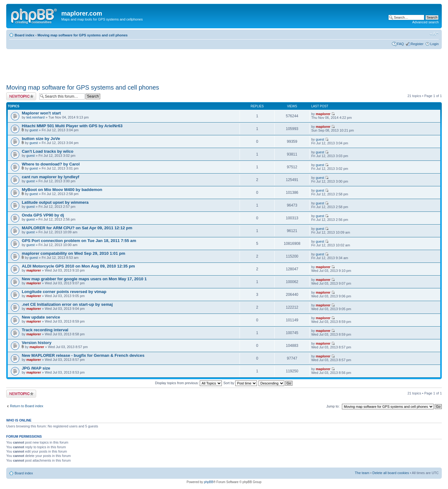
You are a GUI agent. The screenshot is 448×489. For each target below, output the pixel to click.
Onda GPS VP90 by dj (43, 215)
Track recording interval (45, 330)
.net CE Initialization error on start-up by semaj (67, 304)
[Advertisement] (119, 64)
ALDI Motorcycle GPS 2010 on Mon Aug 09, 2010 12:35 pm (78, 266)
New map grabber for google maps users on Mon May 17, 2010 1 (84, 279)
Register (417, 44)
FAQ (400, 44)
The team (362, 473)
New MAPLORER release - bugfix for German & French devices (83, 355)
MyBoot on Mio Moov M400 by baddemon (62, 190)
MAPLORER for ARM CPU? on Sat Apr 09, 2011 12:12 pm (77, 228)
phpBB (208, 482)
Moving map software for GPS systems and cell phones (82, 35)
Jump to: (333, 406)
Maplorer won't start (41, 113)
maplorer (323, 114)
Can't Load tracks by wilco (48, 151)
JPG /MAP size (36, 368)
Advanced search (425, 22)
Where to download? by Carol (51, 164)
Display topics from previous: (188, 383)
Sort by (240, 383)
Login (434, 44)
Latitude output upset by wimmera (55, 202)
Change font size (434, 34)
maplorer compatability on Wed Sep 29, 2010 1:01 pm (74, 253)
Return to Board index (27, 406)
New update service (41, 317)
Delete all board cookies (391, 473)
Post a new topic (21, 96)
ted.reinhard (36, 117)
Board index (25, 35)
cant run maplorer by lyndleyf (51, 177)
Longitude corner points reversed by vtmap (64, 292)
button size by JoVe (41, 139)
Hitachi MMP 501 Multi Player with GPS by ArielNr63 (72, 126)
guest (34, 130)
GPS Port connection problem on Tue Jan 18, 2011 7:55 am (79, 241)
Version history (37, 343)
